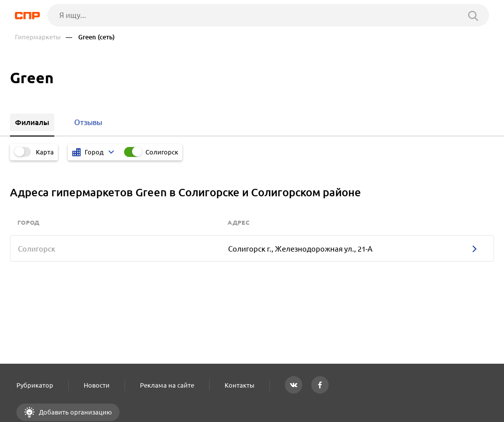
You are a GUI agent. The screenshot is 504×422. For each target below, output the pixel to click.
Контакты (240, 385)
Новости (97, 385)
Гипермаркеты (38, 37)
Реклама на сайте (167, 385)
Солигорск (162, 152)
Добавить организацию (75, 412)
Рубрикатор (35, 385)
